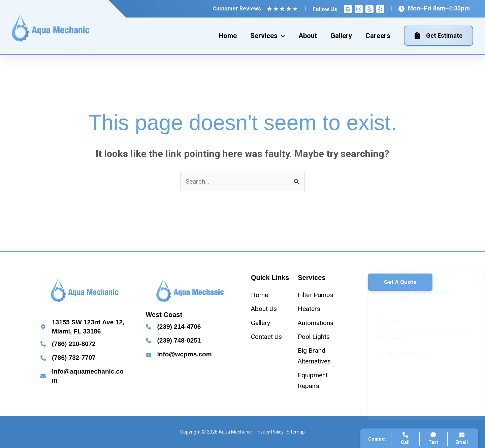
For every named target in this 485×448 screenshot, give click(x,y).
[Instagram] (359, 9)
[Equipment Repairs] (318, 380)
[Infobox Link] (85, 327)
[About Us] (264, 309)
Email (462, 438)
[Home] (260, 295)
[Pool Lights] (314, 337)
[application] (281, 36)
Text (434, 438)
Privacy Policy (269, 432)
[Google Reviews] (348, 9)
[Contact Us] (266, 337)
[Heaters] (309, 309)
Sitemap (296, 432)
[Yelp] (369, 9)
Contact (385, 338)
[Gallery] (261, 323)
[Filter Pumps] (316, 295)
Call (380, 322)
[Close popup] (467, 280)
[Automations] (316, 323)
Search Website (396, 355)
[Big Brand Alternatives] (318, 356)
